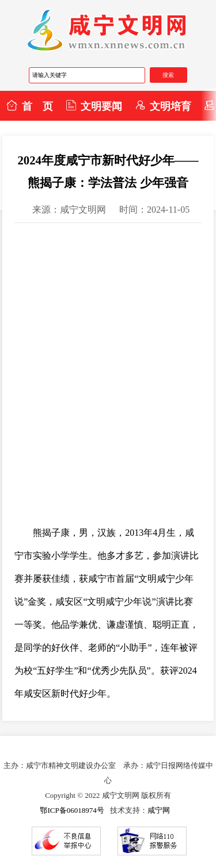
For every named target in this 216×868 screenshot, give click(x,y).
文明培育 (163, 106)
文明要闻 (94, 106)
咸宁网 (159, 810)
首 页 (29, 106)
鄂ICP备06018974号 (72, 810)
